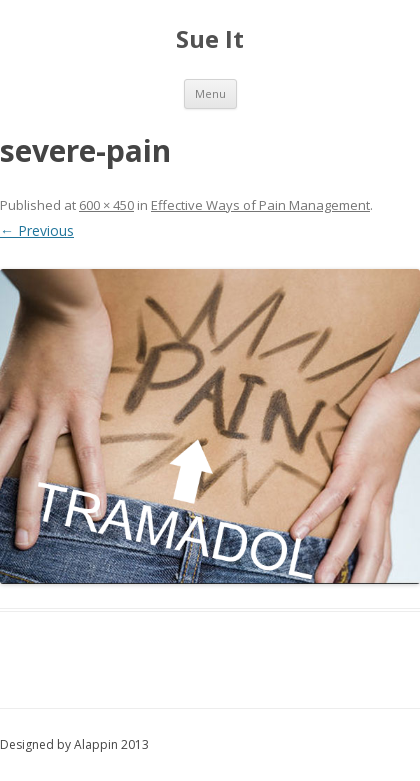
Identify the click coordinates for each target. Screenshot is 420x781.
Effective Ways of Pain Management (260, 205)
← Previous (37, 230)
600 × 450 (106, 205)
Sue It (210, 39)
